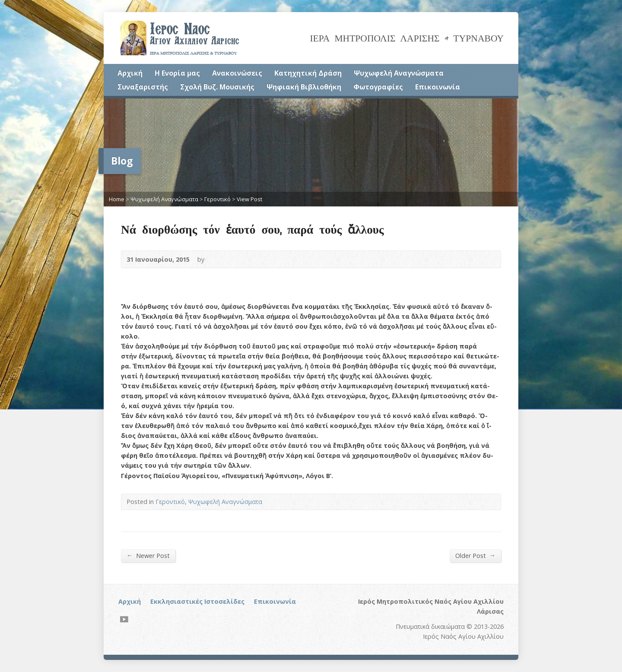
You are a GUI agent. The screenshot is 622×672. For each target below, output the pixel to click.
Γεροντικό (217, 199)
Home (117, 199)
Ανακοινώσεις (237, 73)
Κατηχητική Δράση (308, 73)
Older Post (475, 555)
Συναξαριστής (143, 87)
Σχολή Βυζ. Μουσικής (217, 87)
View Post (249, 199)
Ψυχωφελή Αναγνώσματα (399, 73)
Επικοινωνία (438, 87)
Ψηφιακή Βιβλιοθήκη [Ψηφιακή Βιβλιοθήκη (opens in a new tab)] (304, 87)
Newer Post (148, 555)
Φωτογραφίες (378, 87)
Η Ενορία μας (177, 73)
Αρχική (130, 73)
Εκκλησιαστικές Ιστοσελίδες (197, 601)
